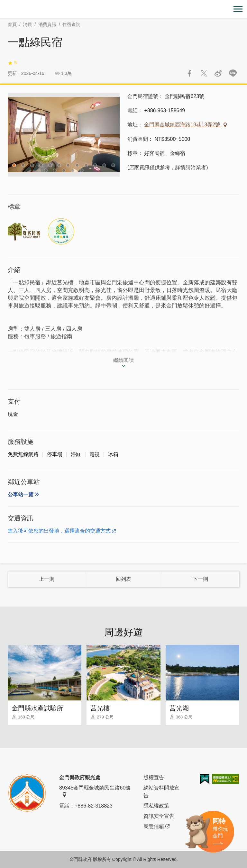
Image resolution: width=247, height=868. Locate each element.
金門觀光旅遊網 (123, 9)
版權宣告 (154, 777)
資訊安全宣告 (159, 816)
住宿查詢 (71, 24)
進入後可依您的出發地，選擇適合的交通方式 (59, 531)
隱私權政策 (156, 806)
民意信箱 (156, 827)
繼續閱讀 (123, 360)
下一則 (200, 579)
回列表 (123, 579)
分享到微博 (218, 73)
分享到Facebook (189, 73)
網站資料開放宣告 (161, 792)
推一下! (204, 73)
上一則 (47, 579)
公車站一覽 (21, 494)
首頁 (12, 24)
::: (2, 4)
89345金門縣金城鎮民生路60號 (95, 791)
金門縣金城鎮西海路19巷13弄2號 (183, 125)
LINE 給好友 (233, 73)
